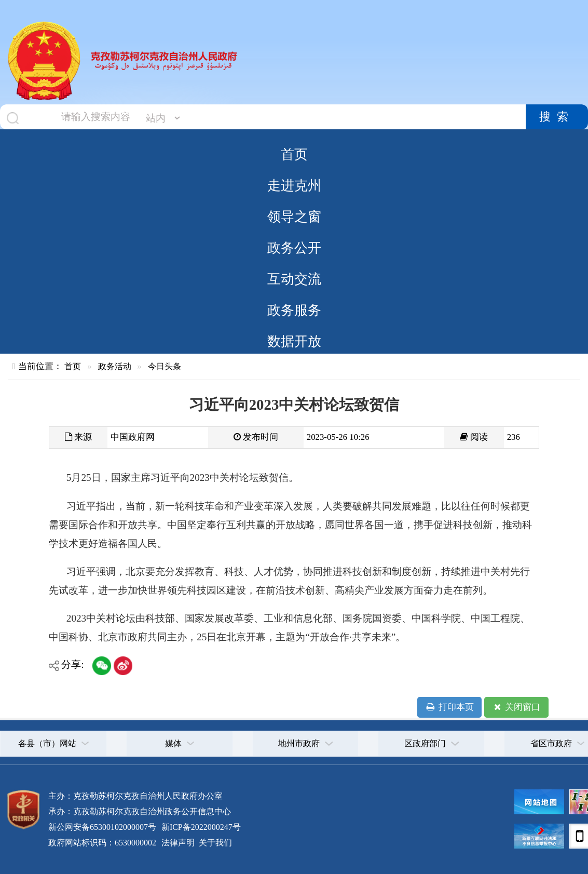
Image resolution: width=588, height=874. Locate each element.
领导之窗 (294, 217)
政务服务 (294, 310)
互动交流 (294, 279)
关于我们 (214, 843)
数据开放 (294, 341)
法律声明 (178, 843)
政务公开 (294, 248)
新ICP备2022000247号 (200, 827)
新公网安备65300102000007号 (102, 827)
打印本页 (449, 707)
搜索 (557, 117)
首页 (294, 154)
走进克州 (294, 185)
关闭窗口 (516, 707)
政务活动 (115, 366)
